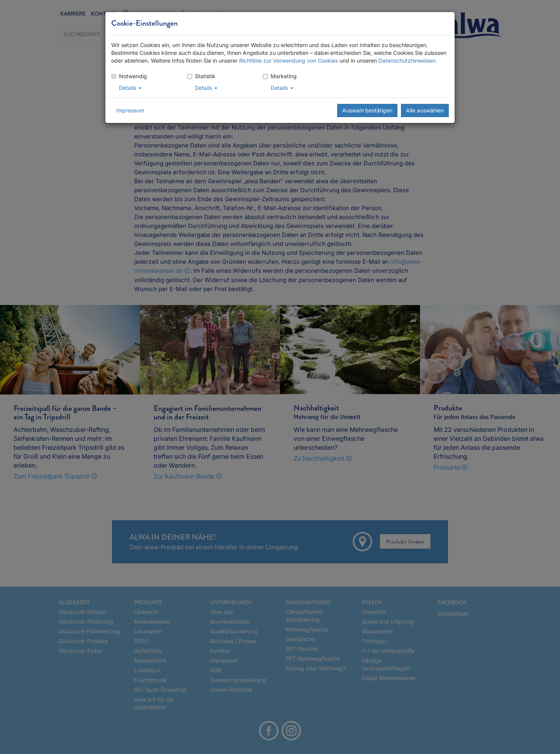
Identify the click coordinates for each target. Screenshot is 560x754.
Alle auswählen (425, 110)
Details (130, 88)
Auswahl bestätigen (367, 110)
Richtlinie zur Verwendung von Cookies (289, 60)
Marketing (280, 76)
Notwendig (129, 76)
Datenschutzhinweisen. (408, 60)
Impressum (130, 110)
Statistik (201, 76)
